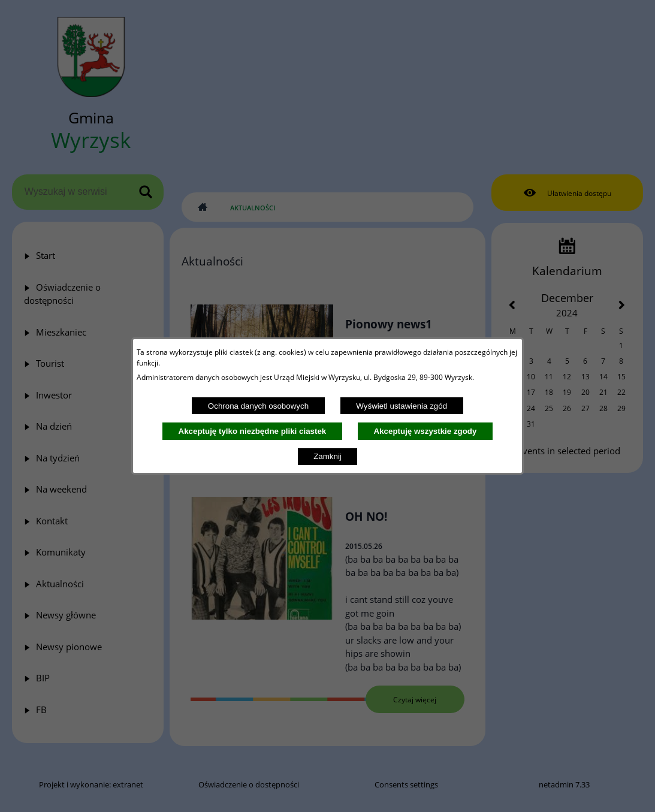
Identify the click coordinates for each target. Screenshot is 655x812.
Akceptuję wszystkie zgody (425, 431)
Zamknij (327, 456)
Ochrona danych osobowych (258, 406)
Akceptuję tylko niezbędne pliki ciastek (253, 431)
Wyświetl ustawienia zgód (402, 406)
